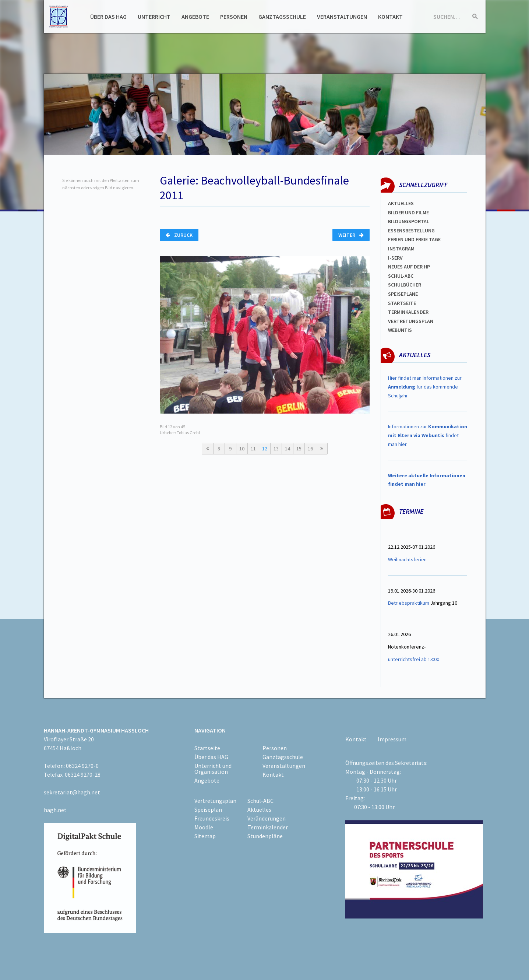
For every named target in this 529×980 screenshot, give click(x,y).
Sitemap (205, 836)
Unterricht (154, 17)
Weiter (351, 235)
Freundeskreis (212, 818)
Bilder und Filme (408, 212)
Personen (234, 17)
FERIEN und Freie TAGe (414, 239)
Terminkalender (408, 312)
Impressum (392, 739)
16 (310, 449)
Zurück (179, 235)
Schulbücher (405, 285)
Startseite (402, 303)
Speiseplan (208, 809)
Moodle (204, 827)
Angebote (195, 17)
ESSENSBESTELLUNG (411, 231)
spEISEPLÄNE (403, 294)
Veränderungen (267, 818)
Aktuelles (401, 203)
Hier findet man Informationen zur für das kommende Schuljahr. (425, 387)
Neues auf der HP (409, 267)
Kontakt (390, 17)
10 (242, 449)
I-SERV (395, 258)
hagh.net (55, 810)
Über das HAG (108, 17)
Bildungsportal (409, 221)
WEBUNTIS (400, 330)
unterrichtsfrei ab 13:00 (414, 659)
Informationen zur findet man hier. (428, 435)
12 (265, 449)
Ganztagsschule (282, 17)
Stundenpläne (265, 836)
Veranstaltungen (342, 17)
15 (299, 449)
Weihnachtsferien (407, 559)
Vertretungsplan (411, 321)
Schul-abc (401, 276)
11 (253, 449)
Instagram (401, 249)
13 (276, 449)
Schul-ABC (260, 801)
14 (288, 449)
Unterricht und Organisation (213, 769)
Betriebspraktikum (409, 603)
